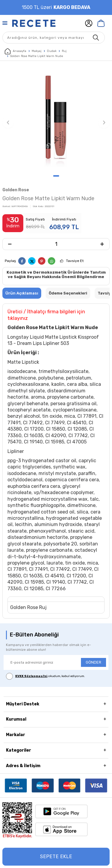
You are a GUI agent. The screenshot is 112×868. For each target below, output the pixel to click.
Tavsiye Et (75, 261)
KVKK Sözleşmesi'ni (31, 676)
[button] (56, 176)
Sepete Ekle (56, 857)
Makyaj (37, 51)
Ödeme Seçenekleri (68, 293)
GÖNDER (93, 662)
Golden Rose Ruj (28, 607)
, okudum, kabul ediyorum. (46, 676)
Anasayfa (16, 51)
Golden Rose (16, 190)
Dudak (52, 51)
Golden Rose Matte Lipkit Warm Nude (37, 56)
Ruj (64, 51)
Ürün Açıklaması (22, 293)
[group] (56, 119)
